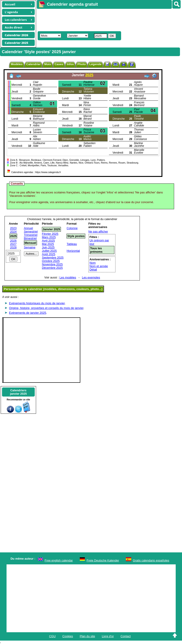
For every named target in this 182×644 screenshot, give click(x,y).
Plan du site (88, 636)
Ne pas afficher (98, 232)
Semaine (30, 247)
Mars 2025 (49, 237)
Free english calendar (59, 560)
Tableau (72, 244)
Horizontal (73, 251)
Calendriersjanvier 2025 (18, 392)
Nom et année (99, 266)
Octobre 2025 (51, 261)
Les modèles (68, 277)
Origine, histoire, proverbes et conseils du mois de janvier (46, 308)
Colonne (72, 228)
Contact (126, 636)
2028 (13, 247)
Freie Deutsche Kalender (103, 560)
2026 (13, 241)
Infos (70, 64)
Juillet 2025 (49, 251)
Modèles (17, 64)
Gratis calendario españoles (151, 560)
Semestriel (31, 232)
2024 (13, 232)
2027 (13, 244)
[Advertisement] (107, 19)
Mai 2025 (48, 244)
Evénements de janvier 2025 (28, 313)
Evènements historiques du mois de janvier (37, 303)
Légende (95, 64)
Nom (93, 263)
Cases (59, 64)
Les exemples (91, 277)
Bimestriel (30, 238)
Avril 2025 (48, 241)
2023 (13, 228)
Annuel (28, 228)
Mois (48, 64)
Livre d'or (108, 636)
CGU (52, 636)
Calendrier (33, 64)
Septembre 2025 (53, 258)
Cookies (68, 636)
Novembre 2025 (52, 264)
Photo (82, 64)
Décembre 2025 (52, 268)
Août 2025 (49, 254)
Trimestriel (31, 235)
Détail (93, 270)
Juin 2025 (48, 247)
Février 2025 (50, 234)
